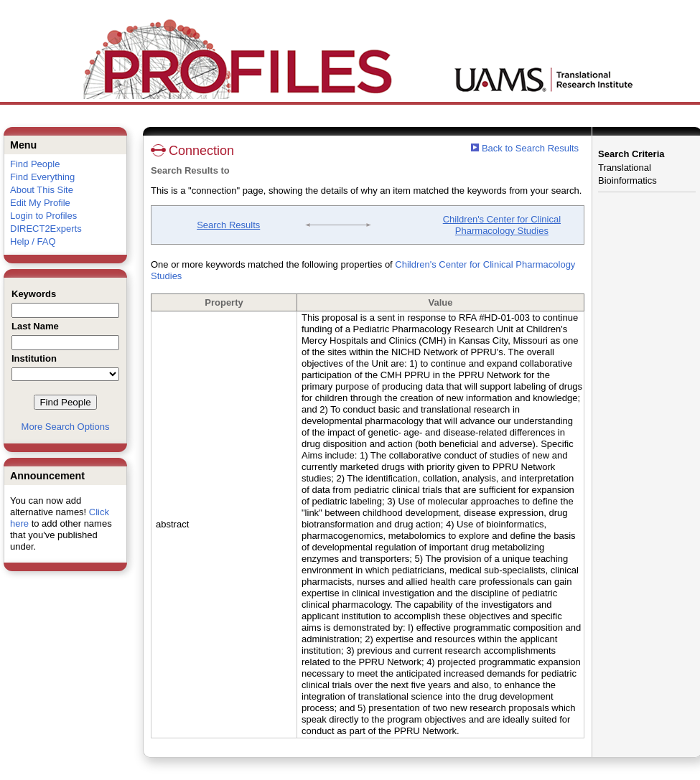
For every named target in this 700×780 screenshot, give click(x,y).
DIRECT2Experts (46, 229)
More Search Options (66, 427)
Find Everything (42, 177)
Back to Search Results (525, 148)
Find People (35, 164)
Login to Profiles (43, 216)
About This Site (42, 190)
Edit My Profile (40, 203)
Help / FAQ (33, 241)
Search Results (228, 225)
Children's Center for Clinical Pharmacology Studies (502, 225)
